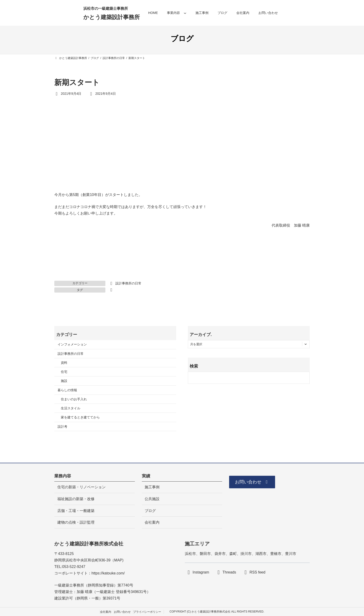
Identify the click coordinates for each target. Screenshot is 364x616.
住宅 (64, 372)
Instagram (201, 572)
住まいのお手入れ (74, 399)
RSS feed (257, 572)
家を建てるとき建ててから (80, 417)
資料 (64, 363)
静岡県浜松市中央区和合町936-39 (82, 560)
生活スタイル (71, 408)
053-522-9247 (74, 567)
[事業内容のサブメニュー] (185, 13)
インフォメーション (72, 344)
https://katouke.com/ (108, 573)
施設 (64, 381)
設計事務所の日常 (128, 283)
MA (117, 560)
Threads (229, 572)
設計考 (62, 427)
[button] (253, 482)
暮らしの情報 (67, 390)
